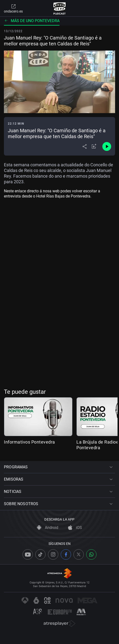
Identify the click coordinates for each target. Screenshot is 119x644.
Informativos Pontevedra (30, 442)
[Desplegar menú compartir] (85, 146)
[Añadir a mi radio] (94, 146)
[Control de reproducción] (107, 146)
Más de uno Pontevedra (32, 21)
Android (48, 528)
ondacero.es (13, 8)
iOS (75, 528)
